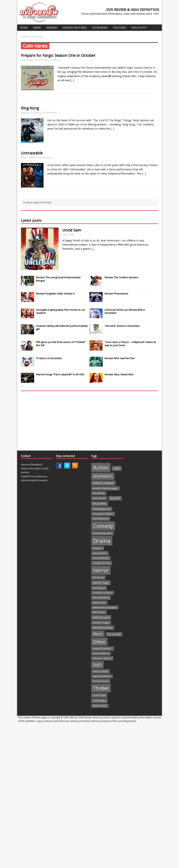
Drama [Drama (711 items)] (102, 541)
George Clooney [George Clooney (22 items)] (102, 563)
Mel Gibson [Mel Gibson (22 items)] (99, 612)
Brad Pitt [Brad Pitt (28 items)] (115, 498)
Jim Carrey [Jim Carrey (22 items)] (98, 577)
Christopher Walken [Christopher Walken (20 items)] (103, 514)
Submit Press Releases (34, 476)
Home (24, 28)
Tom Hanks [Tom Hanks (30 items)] (99, 701)
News (37, 28)
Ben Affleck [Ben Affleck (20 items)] (99, 493)
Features (120, 28)
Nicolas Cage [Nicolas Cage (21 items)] (114, 634)
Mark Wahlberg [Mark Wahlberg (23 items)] (101, 598)
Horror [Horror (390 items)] (101, 570)
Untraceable (32, 153)
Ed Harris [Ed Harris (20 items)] (98, 548)
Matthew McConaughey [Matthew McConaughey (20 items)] (105, 607)
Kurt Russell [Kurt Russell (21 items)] (99, 588)
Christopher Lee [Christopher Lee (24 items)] (102, 509)
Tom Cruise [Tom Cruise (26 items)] (99, 695)
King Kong (30, 108)
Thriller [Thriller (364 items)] (101, 688)
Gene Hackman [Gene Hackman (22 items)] (101, 558)
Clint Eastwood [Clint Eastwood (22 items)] (101, 519)
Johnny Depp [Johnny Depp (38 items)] (101, 583)
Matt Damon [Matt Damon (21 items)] (99, 603)
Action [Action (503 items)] (101, 467)
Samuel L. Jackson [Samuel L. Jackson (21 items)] (102, 658)
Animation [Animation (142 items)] (103, 476)
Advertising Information (34, 480)
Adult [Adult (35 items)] (117, 468)
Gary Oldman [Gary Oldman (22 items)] (100, 553)
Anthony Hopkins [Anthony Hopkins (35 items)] (103, 483)
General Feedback (31, 464)
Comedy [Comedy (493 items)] (103, 526)
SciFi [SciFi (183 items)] (97, 665)
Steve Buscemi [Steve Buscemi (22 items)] (101, 681)
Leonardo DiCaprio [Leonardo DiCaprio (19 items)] (103, 593)
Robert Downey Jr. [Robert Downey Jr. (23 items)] (103, 648)
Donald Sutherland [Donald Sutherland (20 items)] (103, 533)
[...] (72, 80)
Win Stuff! (139, 28)
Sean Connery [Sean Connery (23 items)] (101, 671)
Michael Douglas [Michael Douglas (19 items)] (101, 623)
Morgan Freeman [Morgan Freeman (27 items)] (103, 628)
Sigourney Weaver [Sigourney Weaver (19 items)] (102, 676)
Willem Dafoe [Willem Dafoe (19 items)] (100, 706)
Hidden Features (75, 28)
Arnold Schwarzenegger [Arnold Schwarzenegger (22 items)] (105, 488)
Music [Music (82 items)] (98, 634)
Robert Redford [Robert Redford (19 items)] (101, 653)
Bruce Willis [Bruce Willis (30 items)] (100, 504)
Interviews (100, 28)
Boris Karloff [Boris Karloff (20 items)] (99, 498)
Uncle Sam (72, 230)
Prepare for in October (58, 55)
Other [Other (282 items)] (99, 642)
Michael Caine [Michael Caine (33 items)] (101, 617)
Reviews (52, 28)
